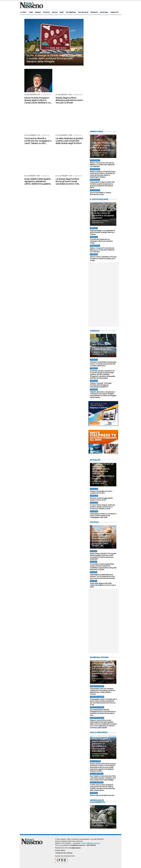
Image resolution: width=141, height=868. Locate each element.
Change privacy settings (64, 853)
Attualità (46, 12)
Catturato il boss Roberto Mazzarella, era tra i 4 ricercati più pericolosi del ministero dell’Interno (103, 364)
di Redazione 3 (97, 153)
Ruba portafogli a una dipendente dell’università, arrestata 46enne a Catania (102, 232)
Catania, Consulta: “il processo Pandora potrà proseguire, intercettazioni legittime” (101, 385)
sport (62, 12)
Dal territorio (71, 12)
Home (31, 12)
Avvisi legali (104, 12)
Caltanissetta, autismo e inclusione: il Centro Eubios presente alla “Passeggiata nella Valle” (103, 516)
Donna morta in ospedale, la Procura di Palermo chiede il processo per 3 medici (103, 259)
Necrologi (94, 12)
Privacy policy (60, 850)
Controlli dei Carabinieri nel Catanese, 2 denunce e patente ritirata (101, 241)
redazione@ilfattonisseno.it (91, 843)
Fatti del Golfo (83, 12)
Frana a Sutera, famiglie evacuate (102, 795)
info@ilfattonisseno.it (78, 845)
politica (55, 12)
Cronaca (38, 12)
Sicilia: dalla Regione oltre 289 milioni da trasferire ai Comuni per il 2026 (103, 585)
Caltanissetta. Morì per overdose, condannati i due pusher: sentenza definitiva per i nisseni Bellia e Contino (102, 691)
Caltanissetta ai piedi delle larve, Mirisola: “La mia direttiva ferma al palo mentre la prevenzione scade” (103, 576)
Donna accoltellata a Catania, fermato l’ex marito (100, 194)
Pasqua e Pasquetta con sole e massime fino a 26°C (101, 492)
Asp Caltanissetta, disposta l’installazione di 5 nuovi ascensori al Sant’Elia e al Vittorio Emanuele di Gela (103, 712)
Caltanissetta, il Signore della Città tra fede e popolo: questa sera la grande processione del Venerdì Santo (102, 185)
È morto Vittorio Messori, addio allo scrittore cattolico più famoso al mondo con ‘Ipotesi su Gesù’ (102, 507)
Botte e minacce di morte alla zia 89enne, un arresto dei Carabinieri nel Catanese (102, 165)
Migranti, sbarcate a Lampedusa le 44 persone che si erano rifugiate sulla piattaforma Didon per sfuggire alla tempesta (103, 395)
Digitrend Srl (76, 848)
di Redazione (44, 53)
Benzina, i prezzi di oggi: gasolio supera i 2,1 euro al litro (101, 499)
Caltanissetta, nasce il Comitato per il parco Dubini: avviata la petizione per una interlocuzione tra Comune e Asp (103, 702)
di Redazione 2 (46, 95)
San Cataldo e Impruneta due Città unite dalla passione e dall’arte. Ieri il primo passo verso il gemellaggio (103, 778)
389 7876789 (91, 845)
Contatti (114, 12)
